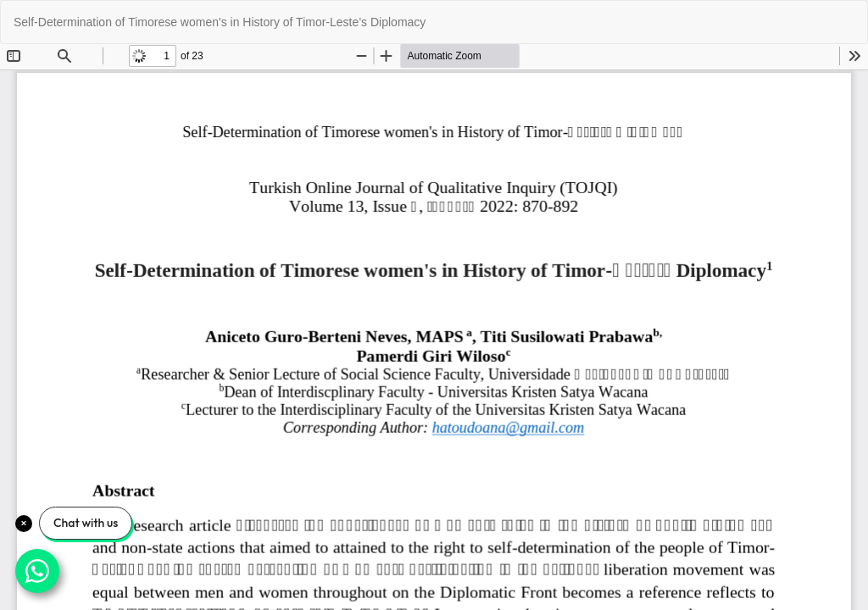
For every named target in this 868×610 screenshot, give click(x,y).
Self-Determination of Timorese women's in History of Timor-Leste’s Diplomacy (220, 22)
